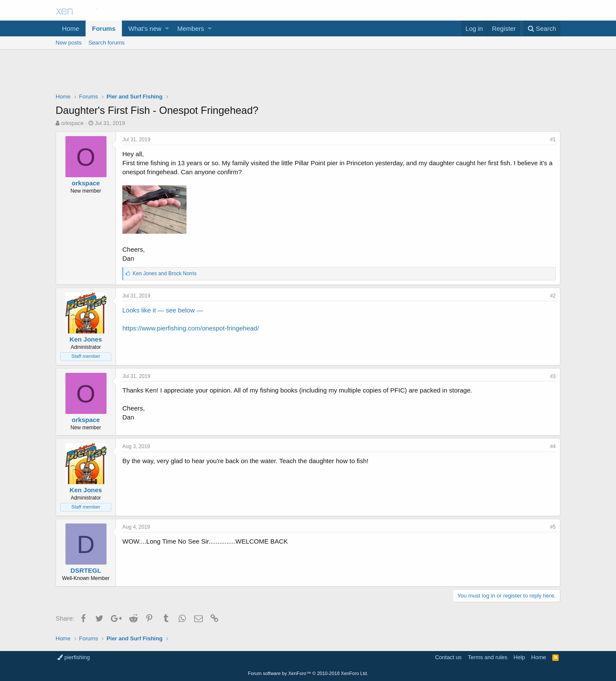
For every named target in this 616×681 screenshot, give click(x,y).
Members (191, 28)
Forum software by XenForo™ (308, 673)
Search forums (107, 43)
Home (71, 28)
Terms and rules (488, 657)
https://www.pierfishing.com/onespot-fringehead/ (191, 328)
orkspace (73, 123)
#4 (553, 446)
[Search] (542, 28)
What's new (145, 28)
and (164, 274)
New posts (69, 43)
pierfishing (74, 657)
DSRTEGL (86, 570)
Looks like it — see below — (163, 310)
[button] (167, 28)
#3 (553, 376)
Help (520, 657)
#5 (553, 527)
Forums (104, 28)
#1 (553, 140)
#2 (553, 296)
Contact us (448, 657)
